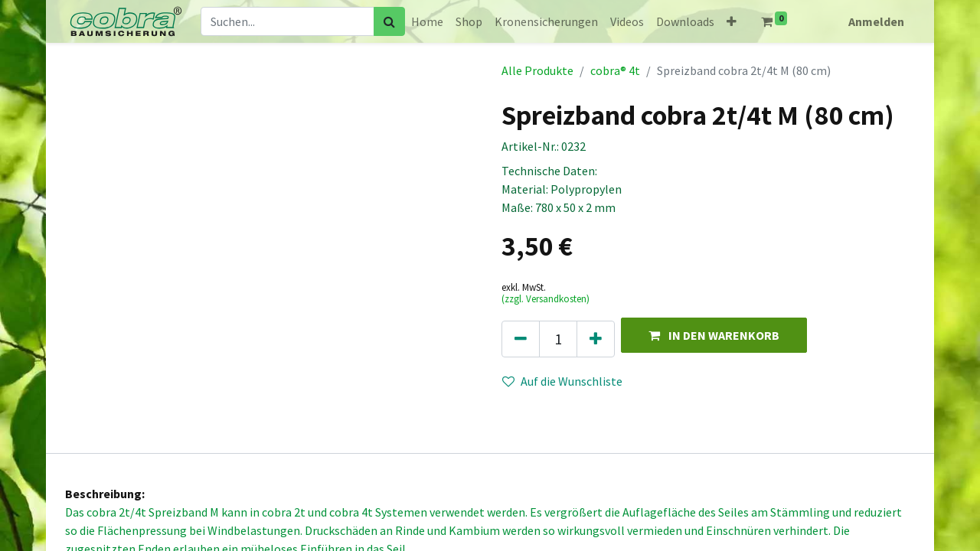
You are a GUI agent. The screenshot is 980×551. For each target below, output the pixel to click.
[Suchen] (389, 21)
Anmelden (876, 21)
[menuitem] (427, 21)
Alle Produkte (537, 70)
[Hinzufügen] (596, 339)
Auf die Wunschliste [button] (562, 381)
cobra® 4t (615, 70)
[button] (732, 21)
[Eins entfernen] (521, 339)
